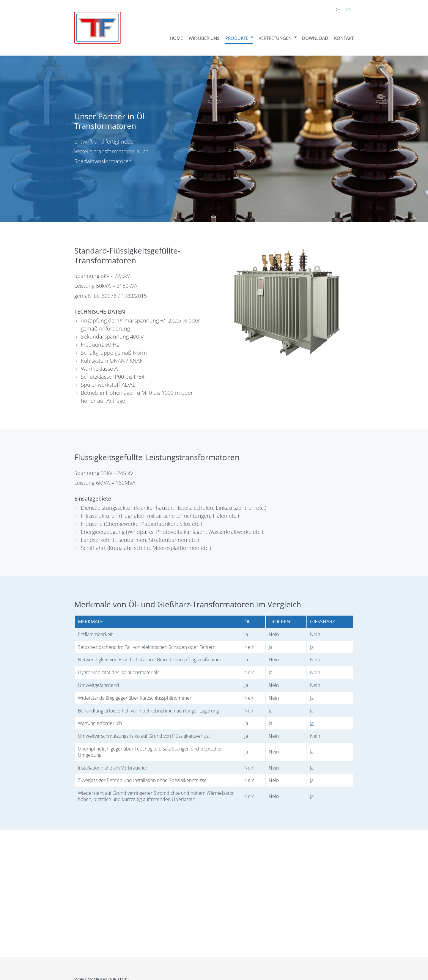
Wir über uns (204, 38)
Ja (312, 711)
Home (176, 38)
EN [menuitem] (349, 9)
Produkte (237, 38)
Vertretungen (275, 38)
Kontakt (344, 38)
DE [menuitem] (337, 9)
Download (315, 38)
